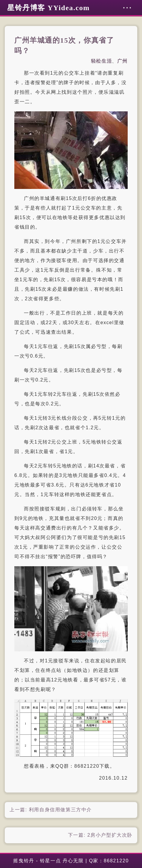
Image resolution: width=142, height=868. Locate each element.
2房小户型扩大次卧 (110, 835)
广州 (122, 61)
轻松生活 (101, 61)
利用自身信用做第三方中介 (60, 810)
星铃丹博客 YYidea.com (48, 8)
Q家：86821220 (109, 861)
